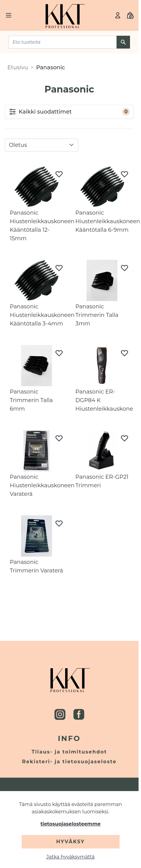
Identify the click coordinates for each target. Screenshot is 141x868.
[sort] (42, 145)
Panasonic (51, 67)
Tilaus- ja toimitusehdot (69, 752)
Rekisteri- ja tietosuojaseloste (69, 762)
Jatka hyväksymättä (71, 857)
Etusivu (18, 67)
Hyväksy (70, 842)
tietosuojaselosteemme (70, 824)
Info (69, 738)
